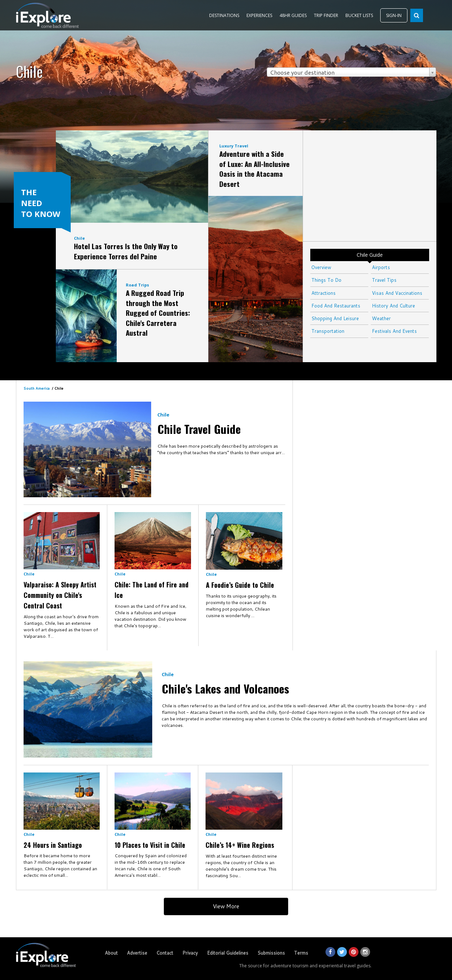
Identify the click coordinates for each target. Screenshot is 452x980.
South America (37, 388)
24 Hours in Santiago (53, 845)
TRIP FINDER (326, 15)
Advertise (137, 953)
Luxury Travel (234, 146)
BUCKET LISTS (359, 15)
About (111, 953)
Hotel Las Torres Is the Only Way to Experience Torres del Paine (126, 251)
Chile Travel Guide (199, 429)
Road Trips (137, 285)
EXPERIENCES (259, 15)
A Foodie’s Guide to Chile (240, 585)
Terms (301, 953)
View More (226, 906)
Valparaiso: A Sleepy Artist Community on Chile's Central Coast (60, 595)
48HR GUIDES (293, 15)
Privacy (190, 953)
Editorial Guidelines (228, 953)
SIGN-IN (394, 15)
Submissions (271, 953)
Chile (79, 238)
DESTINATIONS (224, 15)
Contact (165, 953)
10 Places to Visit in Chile (150, 845)
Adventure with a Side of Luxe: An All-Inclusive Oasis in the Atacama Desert (254, 169)
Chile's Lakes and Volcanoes (225, 688)
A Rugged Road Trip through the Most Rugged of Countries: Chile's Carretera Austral (158, 313)
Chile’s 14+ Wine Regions (240, 845)
